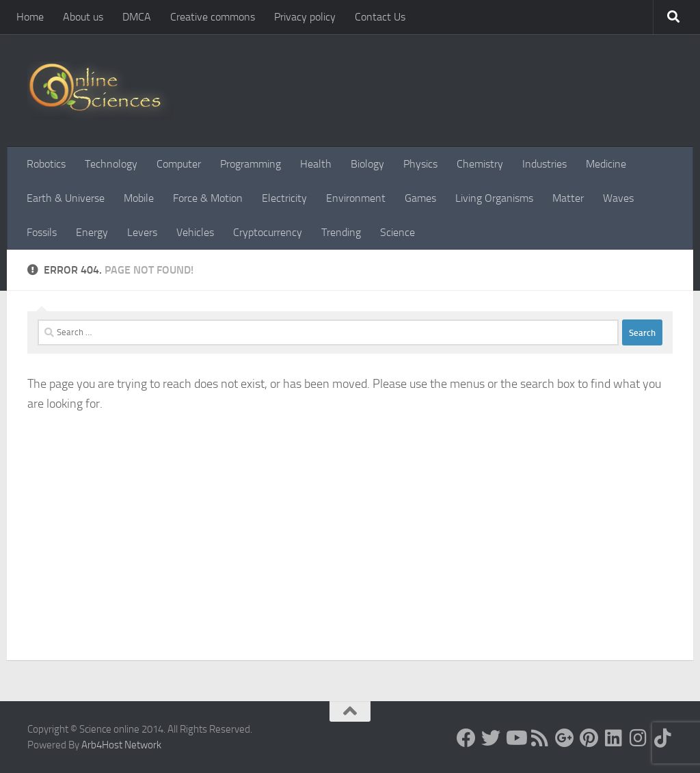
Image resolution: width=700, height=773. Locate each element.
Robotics (46, 164)
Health (316, 164)
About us (83, 17)
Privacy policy (305, 17)
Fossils (42, 232)
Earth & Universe (66, 198)
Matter (568, 198)
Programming (251, 164)
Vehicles (195, 232)
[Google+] (565, 738)
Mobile (139, 198)
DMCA (137, 17)
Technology (111, 164)
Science (398, 232)
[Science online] (466, 738)
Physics (420, 164)
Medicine (606, 164)
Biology (367, 164)
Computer (179, 164)
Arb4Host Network (121, 745)
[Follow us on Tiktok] (663, 738)
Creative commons (213, 17)
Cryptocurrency (268, 232)
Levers (142, 232)
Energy (92, 232)
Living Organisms (494, 198)
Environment (356, 198)
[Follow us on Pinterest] (589, 738)
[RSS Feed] (540, 738)
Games (420, 198)
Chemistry (480, 164)
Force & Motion (208, 198)
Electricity (284, 198)
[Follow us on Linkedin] (614, 738)
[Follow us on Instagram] (638, 738)
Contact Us (380, 17)
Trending (341, 232)
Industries (544, 164)
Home (30, 17)
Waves (618, 198)
